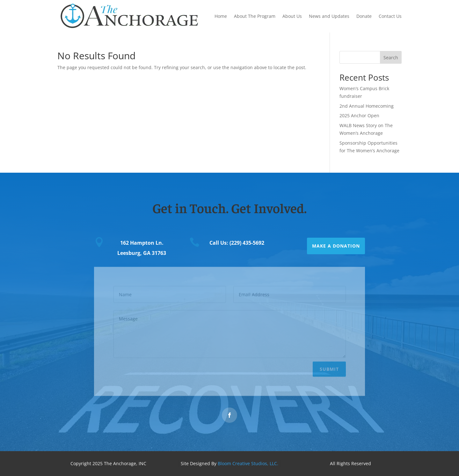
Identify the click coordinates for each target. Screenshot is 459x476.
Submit (329, 368)
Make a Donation (336, 246)
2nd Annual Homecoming (367, 106)
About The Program (255, 16)
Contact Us (390, 16)
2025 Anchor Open (359, 115)
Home (221, 16)
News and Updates (329, 16)
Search (391, 58)
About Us (292, 16)
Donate (364, 16)
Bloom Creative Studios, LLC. (248, 463)
